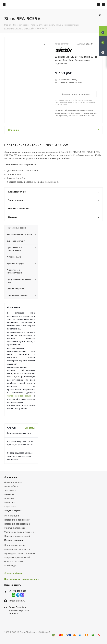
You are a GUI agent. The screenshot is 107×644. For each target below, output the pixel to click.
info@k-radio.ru (17, 601)
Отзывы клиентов (13, 482)
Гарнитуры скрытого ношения (20, 553)
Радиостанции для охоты (19, 433)
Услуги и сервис (13, 511)
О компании (11, 477)
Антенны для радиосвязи (17, 549)
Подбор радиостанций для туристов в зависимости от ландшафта (20, 456)
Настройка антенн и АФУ (17, 520)
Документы (10, 490)
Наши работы (11, 486)
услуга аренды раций (19, 396)
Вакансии (9, 494)
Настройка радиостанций (17, 524)
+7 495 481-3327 (18, 591)
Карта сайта (10, 507)
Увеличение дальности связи (19, 532)
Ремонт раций (12, 516)
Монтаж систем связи (15, 528)
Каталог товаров (14, 540)
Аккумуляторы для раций (17, 557)
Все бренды (10, 566)
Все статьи (30, 428)
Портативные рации (15, 545)
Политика (9, 498)
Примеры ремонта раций (17, 536)
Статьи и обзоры (13, 573)
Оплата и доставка (14, 561)
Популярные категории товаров (21, 579)
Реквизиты (10, 503)
